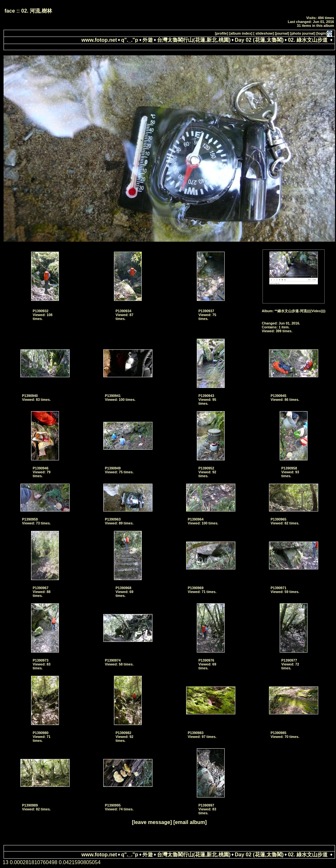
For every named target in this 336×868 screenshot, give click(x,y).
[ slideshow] (264, 33)
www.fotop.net (99, 40)
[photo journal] (303, 33)
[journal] (282, 33)
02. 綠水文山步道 (308, 40)
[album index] (241, 33)
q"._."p (130, 40)
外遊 (148, 40)
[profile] (222, 33)
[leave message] (152, 822)
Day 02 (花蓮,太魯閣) (259, 40)
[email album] (190, 822)
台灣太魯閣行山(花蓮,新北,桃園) (194, 40)
